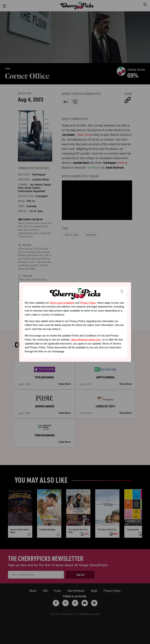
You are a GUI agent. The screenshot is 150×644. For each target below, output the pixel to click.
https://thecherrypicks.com (86, 340)
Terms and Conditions (62, 303)
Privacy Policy (88, 303)
